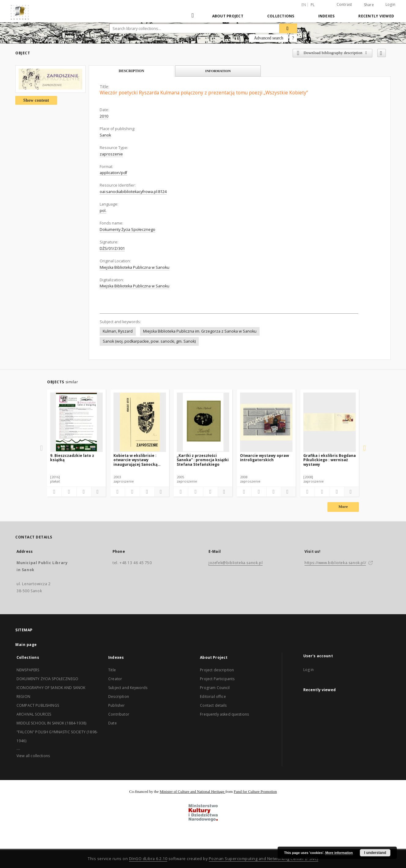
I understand (375, 853)
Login (390, 4)
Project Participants (217, 679)
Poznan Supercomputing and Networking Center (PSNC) (264, 859)
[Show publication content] (84, 492)
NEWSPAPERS (28, 670)
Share (369, 5)
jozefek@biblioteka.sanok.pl (236, 563)
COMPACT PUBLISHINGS (38, 705)
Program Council (215, 688)
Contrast (344, 4)
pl (313, 5)
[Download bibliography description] (69, 492)
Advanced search (268, 38)
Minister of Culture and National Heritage (192, 792)
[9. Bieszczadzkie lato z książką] (76, 422)
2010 (104, 116)
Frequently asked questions (224, 714)
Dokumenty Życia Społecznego (127, 230)
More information (339, 853)
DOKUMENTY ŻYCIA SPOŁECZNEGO (47, 679)
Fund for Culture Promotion (255, 792)
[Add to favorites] (382, 53)
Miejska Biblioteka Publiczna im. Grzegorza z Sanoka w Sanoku (200, 331)
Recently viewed (376, 16)
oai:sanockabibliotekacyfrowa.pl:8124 (133, 192)
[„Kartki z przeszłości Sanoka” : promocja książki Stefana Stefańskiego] (203, 422)
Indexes (327, 16)
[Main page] (193, 16)
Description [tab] (131, 71)
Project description (217, 670)
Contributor (119, 714)
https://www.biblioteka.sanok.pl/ (335, 563)
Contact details (213, 705)
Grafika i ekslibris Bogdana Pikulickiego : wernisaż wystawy (330, 460)
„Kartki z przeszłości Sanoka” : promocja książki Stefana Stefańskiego (203, 460)
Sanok (105, 135)
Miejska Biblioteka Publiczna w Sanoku (135, 267)
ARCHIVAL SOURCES (34, 714)
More (343, 507)
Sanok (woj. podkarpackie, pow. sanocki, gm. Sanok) (149, 341)
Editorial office (213, 697)
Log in (309, 670)
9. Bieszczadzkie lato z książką (72, 458)
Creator (115, 679)
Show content (36, 100)
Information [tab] (218, 71)
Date (113, 723)
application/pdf (113, 173)
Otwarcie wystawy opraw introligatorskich (264, 458)
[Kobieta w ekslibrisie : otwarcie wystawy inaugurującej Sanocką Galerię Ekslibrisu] (140, 422)
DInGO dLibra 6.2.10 (148, 859)
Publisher (116, 705)
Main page (26, 645)
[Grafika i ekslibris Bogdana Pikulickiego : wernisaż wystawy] (330, 422)
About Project (228, 16)
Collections (281, 16)
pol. (103, 211)
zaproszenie (111, 154)
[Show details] (98, 492)
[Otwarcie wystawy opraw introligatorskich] (266, 422)
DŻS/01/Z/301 (112, 248)
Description (119, 697)
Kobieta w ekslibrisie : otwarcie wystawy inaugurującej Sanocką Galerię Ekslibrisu (135, 460)
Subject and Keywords (128, 688)
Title (112, 670)
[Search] (288, 28)
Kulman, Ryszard (118, 331)
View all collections (33, 756)
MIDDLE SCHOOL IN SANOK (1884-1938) (51, 723)
